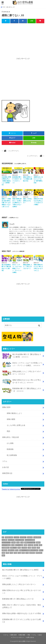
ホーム (6, 635)
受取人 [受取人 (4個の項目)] (36, 545)
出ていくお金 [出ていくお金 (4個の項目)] (19, 545)
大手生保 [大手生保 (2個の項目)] (24, 548)
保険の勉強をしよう (14, 413)
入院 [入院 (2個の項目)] (13, 545)
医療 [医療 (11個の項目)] (25, 545)
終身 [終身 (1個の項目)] (27, 553)
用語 (8, 431)
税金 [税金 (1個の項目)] (19, 553)
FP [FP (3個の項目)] (3, 537)
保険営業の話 (7, 473)
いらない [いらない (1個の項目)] (16, 537)
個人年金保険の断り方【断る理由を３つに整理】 (22, 356)
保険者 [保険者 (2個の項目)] (38, 542)
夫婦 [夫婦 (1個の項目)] (29, 548)
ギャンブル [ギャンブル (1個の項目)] (11, 540)
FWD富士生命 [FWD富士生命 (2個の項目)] (9, 537)
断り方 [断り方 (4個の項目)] (41, 550)
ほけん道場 (22, 641)
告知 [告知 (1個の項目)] (40, 545)
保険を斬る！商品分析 (11, 437)
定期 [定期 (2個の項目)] (38, 548)
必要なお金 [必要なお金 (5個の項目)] (11, 550)
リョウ (12, 224)
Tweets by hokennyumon (11, 489)
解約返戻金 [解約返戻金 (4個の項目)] (39, 553)
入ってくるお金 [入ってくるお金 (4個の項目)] (6, 545)
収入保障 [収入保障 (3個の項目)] (30, 545)
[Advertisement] (23, 39)
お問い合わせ (30, 637)
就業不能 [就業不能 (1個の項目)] (4, 550)
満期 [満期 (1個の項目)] (7, 553)
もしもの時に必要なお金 (16, 425)
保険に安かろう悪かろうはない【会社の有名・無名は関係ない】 (22, 606)
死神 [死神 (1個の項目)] (3, 553)
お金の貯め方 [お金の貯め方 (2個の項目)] (37, 537)
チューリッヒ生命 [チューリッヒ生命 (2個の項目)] (30, 540)
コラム (5, 461)
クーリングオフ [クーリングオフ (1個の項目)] (20, 540)
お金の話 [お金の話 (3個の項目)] (30, 537)
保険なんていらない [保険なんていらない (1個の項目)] (30, 542)
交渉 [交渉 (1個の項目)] (18, 542)
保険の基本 (6, 407)
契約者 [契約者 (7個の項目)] (34, 548)
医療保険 (10, 449)
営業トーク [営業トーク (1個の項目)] (13, 548)
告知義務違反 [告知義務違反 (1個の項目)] (6, 548)
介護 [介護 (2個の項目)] (22, 542)
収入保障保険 (12, 455)
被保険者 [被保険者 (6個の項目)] (32, 553)
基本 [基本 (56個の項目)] (19, 548)
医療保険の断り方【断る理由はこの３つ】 (22, 390)
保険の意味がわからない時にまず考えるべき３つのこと (22, 382)
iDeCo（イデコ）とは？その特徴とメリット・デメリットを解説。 (22, 365)
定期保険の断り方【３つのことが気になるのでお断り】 (22, 621)
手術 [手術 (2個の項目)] (17, 550)
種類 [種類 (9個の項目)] (23, 553)
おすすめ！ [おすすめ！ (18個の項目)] (23, 537)
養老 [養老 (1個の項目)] (3, 555)
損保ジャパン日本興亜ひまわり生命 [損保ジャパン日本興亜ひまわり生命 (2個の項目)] (29, 550)
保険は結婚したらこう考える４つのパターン (22, 373)
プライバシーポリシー (18, 637)
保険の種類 (11, 419)
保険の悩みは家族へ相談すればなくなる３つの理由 (22, 613)
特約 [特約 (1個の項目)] (11, 553)
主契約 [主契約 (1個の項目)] (13, 542)
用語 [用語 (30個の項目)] (15, 553)
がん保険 (10, 443)
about (40, 635)
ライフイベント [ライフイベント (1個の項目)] (6, 542)
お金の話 (6, 467)
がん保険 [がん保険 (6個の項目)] (4, 540)
